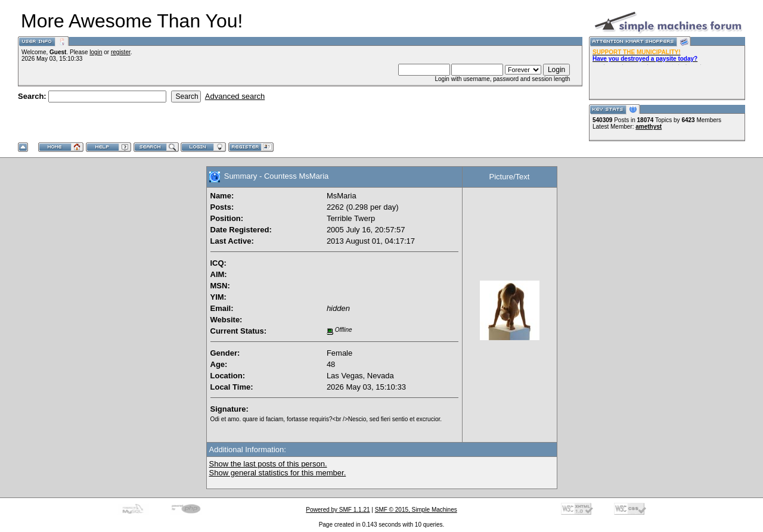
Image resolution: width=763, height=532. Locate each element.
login (96, 52)
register (121, 52)
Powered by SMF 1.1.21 (338, 510)
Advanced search (235, 96)
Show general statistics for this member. (278, 473)
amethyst (649, 127)
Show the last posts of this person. (268, 464)
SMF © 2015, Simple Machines (416, 510)
